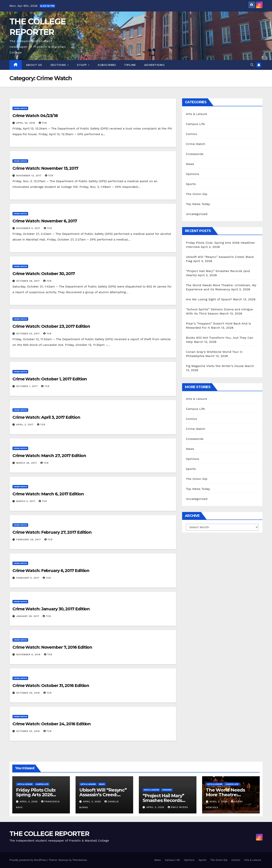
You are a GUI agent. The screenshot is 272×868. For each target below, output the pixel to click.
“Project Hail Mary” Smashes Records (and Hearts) (163, 800)
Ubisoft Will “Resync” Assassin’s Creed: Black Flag (103, 795)
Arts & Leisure (196, 114)
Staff (82, 65)
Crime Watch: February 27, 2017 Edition (52, 532)
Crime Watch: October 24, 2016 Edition (52, 724)
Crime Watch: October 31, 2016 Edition (51, 686)
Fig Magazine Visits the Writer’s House (215, 366)
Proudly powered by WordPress (28, 860)
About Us (34, 65)
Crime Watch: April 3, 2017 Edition (46, 417)
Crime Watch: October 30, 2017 (44, 274)
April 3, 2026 (29, 802)
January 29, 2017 (28, 616)
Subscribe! (107, 65)
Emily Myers (178, 807)
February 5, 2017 (28, 578)
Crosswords (195, 154)
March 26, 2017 (27, 463)
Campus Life (195, 124)
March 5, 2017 (26, 501)
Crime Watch (20, 108)
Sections (59, 65)
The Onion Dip (197, 194)
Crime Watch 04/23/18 (35, 116)
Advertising (154, 65)
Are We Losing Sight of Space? (209, 299)
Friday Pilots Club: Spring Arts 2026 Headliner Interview (38, 795)
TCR (43, 123)
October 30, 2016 (29, 693)
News (190, 164)
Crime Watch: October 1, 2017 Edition (50, 379)
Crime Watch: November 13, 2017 (45, 168)
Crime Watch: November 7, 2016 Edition (52, 647)
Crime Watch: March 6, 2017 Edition (48, 494)
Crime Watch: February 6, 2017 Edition (51, 571)
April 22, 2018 (26, 123)
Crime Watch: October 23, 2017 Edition (51, 326)
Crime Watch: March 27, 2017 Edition (49, 456)
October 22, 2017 (28, 334)
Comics (191, 134)
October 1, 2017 (27, 386)
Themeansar (80, 860)
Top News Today (198, 204)
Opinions (192, 174)
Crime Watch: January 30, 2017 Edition (51, 609)
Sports (191, 184)
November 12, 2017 (29, 176)
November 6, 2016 (29, 654)
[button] (252, 65)
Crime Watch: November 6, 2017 (45, 221)
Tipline (130, 65)
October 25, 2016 (29, 731)
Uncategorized (197, 214)
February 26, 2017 (29, 540)
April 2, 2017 (25, 425)
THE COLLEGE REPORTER (49, 834)
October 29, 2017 (28, 281)
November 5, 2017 (29, 228)
